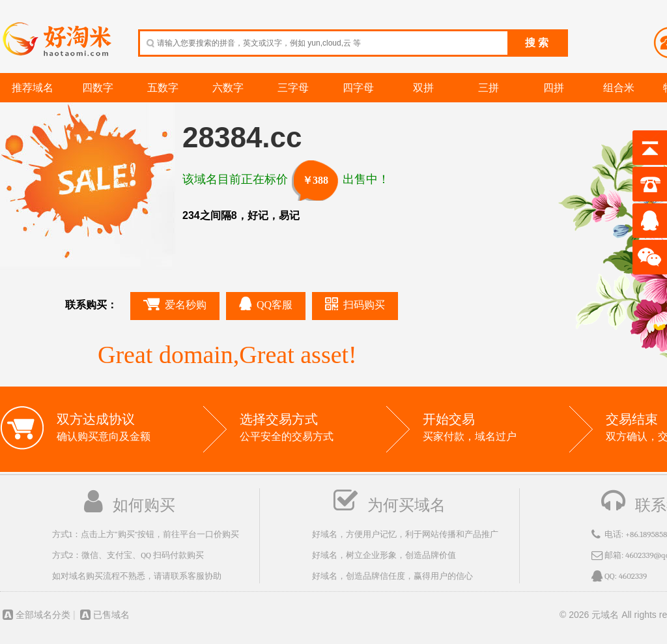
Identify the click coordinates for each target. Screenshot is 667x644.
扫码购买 (355, 304)
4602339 (633, 576)
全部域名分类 (35, 615)
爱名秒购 (175, 304)
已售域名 (104, 615)
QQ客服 (266, 303)
